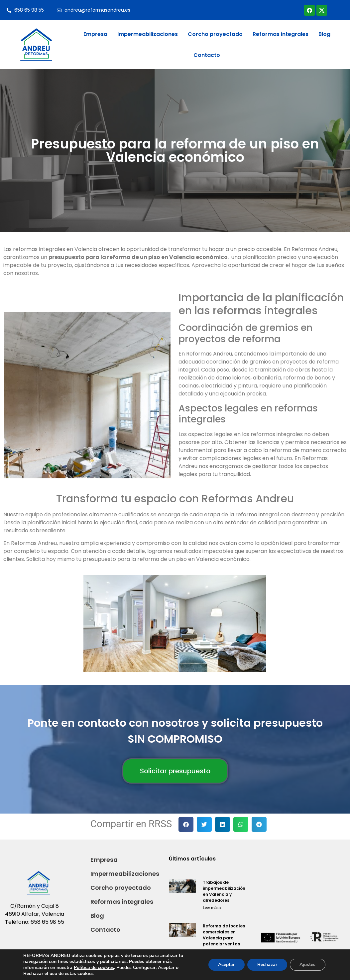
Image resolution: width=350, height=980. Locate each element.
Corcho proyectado (215, 34)
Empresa (95, 34)
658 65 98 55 (47, 922)
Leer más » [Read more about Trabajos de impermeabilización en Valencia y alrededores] (212, 908)
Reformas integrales (281, 34)
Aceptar (226, 965)
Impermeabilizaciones (148, 34)
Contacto (207, 55)
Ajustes (307, 965)
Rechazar (267, 965)
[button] (186, 824)
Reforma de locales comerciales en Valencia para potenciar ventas (224, 935)
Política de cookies (94, 968)
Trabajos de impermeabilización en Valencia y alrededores (224, 891)
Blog (324, 34)
